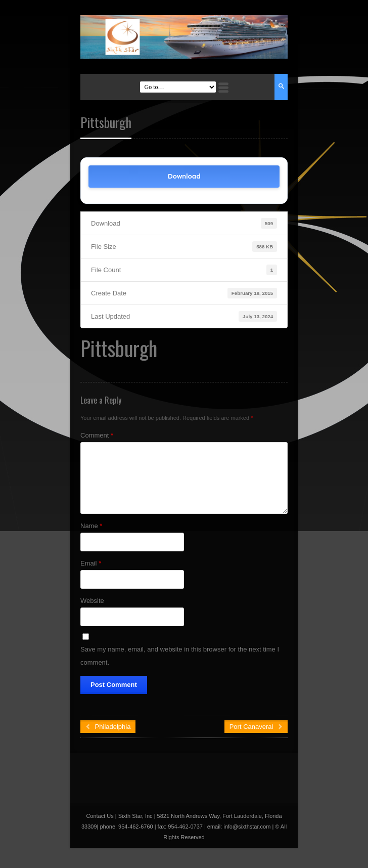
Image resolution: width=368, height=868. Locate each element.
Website (92, 601)
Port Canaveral (256, 727)
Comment (97, 435)
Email (91, 563)
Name (91, 526)
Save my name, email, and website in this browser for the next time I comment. (180, 656)
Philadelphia (108, 727)
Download (184, 176)
